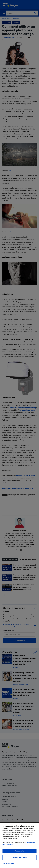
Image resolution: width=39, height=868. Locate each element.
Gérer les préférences (20, 857)
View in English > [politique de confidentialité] (8, 864)
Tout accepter (19, 851)
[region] (19, 845)
